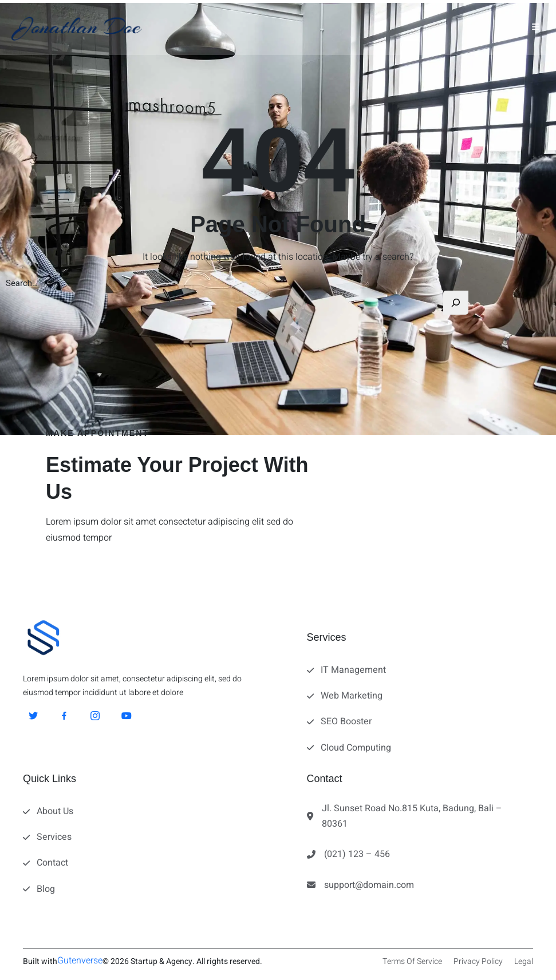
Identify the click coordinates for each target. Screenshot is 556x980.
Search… (22, 283)
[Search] (456, 303)
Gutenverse (80, 961)
